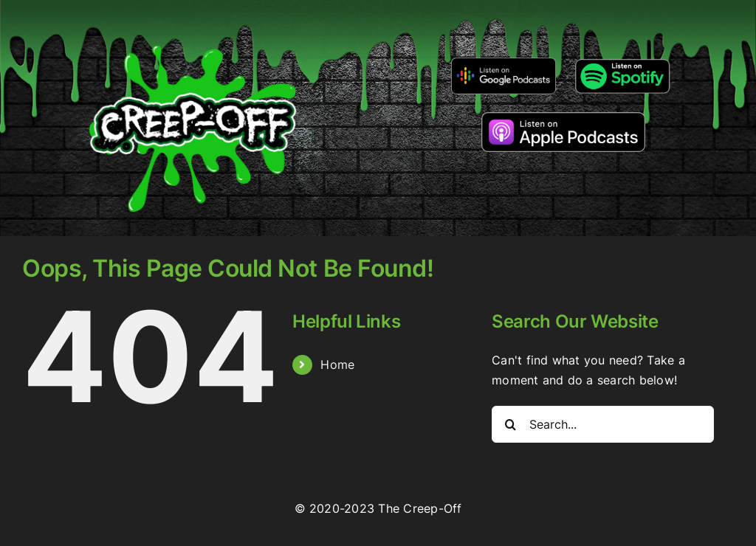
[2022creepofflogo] (193, 21)
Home (337, 364)
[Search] (510, 424)
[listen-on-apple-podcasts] (563, 118)
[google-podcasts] (504, 63)
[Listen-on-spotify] (622, 61)
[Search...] (603, 424)
